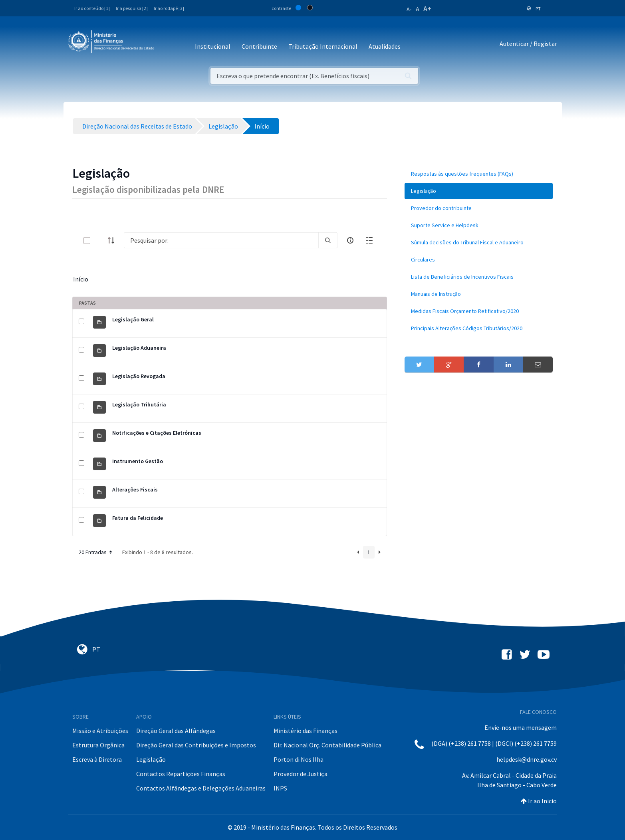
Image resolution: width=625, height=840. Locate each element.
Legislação (151, 759)
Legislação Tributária (139, 404)
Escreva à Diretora (97, 759)
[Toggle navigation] (167, 44)
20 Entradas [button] (96, 552)
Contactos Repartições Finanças (181, 774)
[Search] (221, 240)
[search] (328, 240)
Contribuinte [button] (259, 46)
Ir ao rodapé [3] (169, 8)
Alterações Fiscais (135, 489)
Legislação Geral (133, 319)
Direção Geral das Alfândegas (176, 731)
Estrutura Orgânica (98, 745)
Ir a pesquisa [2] (132, 8)
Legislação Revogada (139, 376)
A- (409, 9)
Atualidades (385, 46)
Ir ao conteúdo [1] (92, 8)
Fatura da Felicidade (138, 518)
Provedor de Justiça (301, 774)
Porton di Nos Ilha (299, 759)
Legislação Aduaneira (139, 348)
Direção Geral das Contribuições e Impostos (196, 745)
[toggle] (100, 241)
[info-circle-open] (350, 240)
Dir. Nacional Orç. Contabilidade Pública (327, 745)
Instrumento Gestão (138, 461)
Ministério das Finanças (306, 731)
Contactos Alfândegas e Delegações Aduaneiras (201, 788)
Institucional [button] (213, 46)
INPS (280, 788)
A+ (427, 9)
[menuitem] (479, 174)
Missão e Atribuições (100, 731)
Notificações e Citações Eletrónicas (157, 433)
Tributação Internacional (323, 46)
